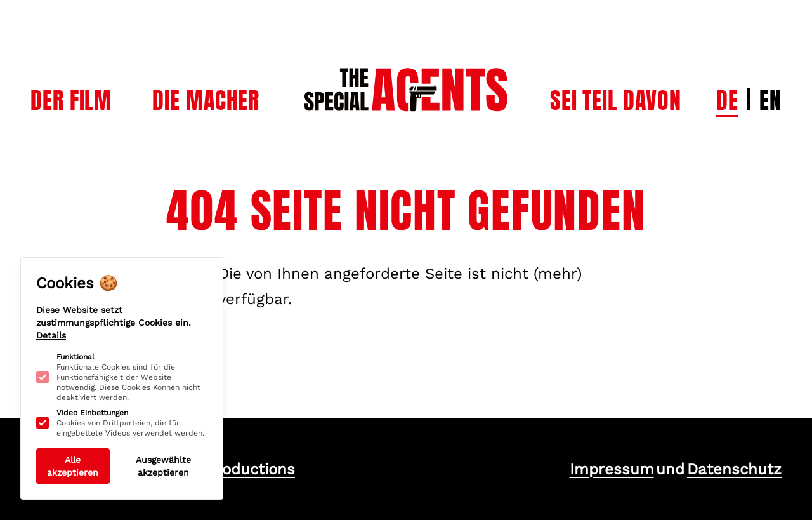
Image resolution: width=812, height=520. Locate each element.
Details (51, 335)
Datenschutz (734, 469)
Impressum (612, 469)
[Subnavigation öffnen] (71, 100)
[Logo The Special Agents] (406, 63)
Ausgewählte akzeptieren (163, 466)
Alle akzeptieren (73, 466)
